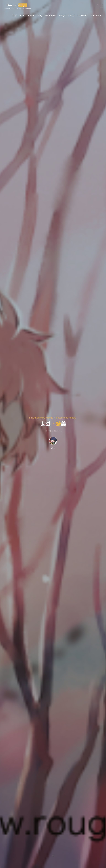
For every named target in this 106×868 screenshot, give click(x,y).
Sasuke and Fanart (66, 417)
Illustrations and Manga (41, 417)
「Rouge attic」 (16, 5)
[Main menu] (99, 6)
